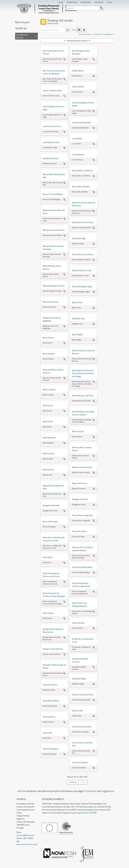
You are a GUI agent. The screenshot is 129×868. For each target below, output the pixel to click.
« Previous (73, 782)
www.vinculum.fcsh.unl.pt (27, 844)
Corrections (72, 2)
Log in (109, 2)
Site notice (99, 2)
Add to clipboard (64, 59)
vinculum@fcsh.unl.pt (25, 835)
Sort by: (82, 34)
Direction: (98, 34)
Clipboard (110, 8)
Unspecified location (24, 45)
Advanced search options (77, 41)
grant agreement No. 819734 (84, 813)
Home (61, 2)
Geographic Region (22, 36)
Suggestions (86, 2)
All (17, 41)
